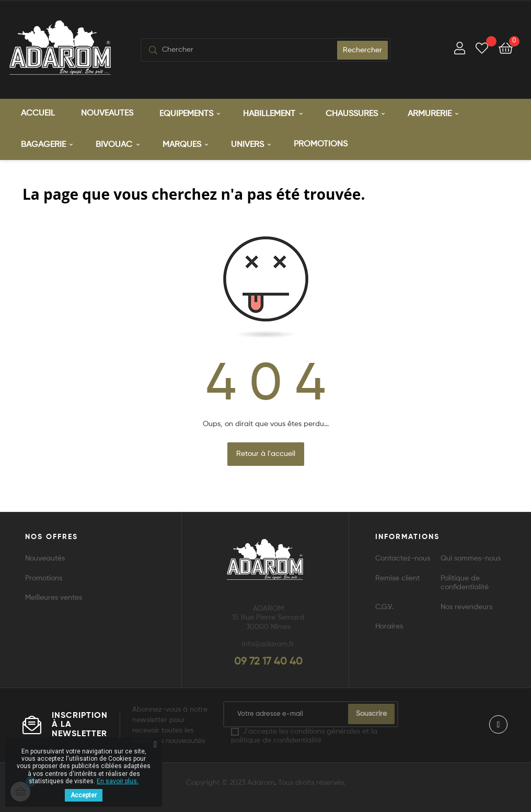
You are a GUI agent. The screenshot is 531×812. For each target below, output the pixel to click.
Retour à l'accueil (266, 454)
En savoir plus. (118, 781)
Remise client (397, 578)
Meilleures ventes (54, 598)
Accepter (84, 795)
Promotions (44, 578)
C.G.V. (384, 607)
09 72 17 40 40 (268, 662)
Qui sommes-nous (471, 558)
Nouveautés (45, 558)
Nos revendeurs (466, 607)
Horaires (389, 626)
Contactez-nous (403, 558)
